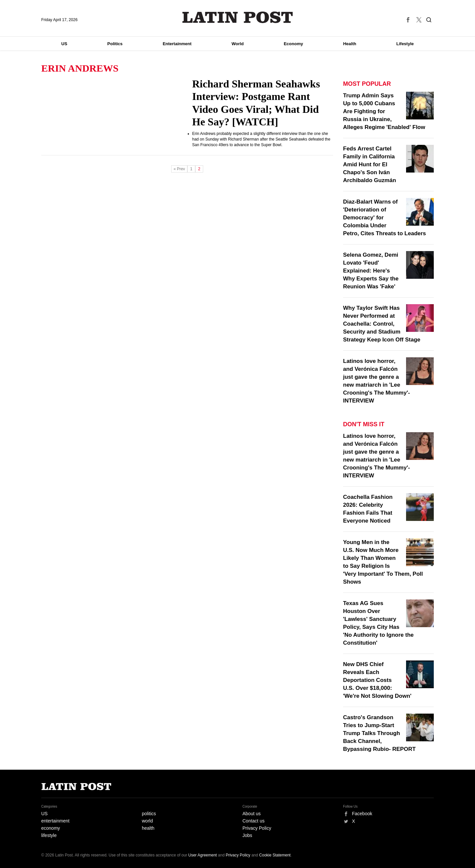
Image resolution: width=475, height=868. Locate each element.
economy (51, 828)
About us (252, 814)
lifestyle (49, 835)
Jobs (247, 835)
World (238, 44)
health (148, 828)
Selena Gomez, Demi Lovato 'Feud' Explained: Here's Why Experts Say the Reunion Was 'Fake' (371, 271)
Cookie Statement (275, 855)
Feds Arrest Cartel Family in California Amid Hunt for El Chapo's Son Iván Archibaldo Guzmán (370, 164)
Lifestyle (405, 44)
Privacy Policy (257, 828)
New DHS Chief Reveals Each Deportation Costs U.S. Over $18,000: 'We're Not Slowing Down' (377, 680)
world (147, 821)
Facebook (362, 814)
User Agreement (203, 855)
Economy (293, 44)
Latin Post (238, 17)
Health (350, 44)
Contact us (253, 821)
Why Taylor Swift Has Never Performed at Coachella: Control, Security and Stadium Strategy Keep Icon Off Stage (382, 324)
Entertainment (177, 44)
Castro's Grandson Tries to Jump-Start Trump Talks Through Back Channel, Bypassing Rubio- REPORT (379, 733)
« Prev (179, 169)
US (64, 44)
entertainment (55, 821)
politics (149, 814)
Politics (115, 44)
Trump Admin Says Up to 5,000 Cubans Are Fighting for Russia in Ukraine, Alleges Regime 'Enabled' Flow (384, 111)
